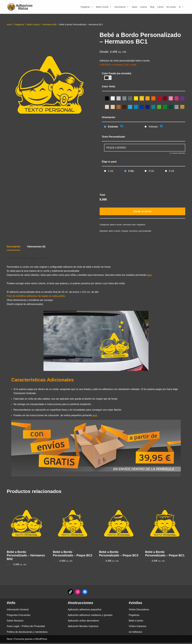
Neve (10, 640)
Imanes (144, 7)
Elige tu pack (109, 162)
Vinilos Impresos (137, 628)
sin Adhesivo (135, 633)
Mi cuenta (171, 7)
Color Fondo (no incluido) (117, 74)
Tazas (134, 7)
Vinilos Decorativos (139, 611)
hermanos (134, 232)
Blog (152, 7)
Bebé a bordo (104, 7)
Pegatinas (87, 7)
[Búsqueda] (181, 7)
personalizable (145, 232)
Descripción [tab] (14, 247)
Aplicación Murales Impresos (83, 628)
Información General (18, 611)
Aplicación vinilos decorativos (83, 622)
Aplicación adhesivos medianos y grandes (90, 616)
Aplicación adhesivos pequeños (85, 611)
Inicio (9, 24)
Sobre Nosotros (15, 622)
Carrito (160, 7)
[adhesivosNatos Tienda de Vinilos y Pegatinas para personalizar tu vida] (21, 7)
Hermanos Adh (50, 24)
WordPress (41, 640)
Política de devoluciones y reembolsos (27, 633)
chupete (125, 232)
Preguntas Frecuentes (19, 616)
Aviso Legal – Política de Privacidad (26, 628)
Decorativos (122, 7)
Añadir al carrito (142, 212)
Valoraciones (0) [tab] (36, 247)
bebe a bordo (114, 232)
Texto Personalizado (113, 137)
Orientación (109, 117)
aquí (150, 276)
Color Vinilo (109, 87)
